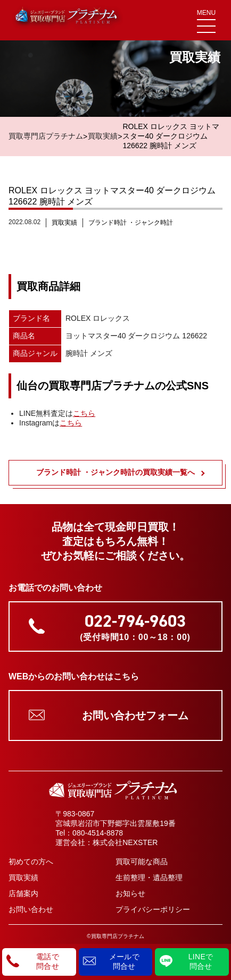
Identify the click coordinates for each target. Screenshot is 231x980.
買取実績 (103, 136)
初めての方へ (31, 862)
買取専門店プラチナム (46, 136)
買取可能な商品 (142, 862)
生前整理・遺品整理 (149, 877)
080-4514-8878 (98, 833)
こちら (84, 413)
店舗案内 (23, 893)
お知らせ (130, 893)
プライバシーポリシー (153, 909)
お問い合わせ (31, 909)
